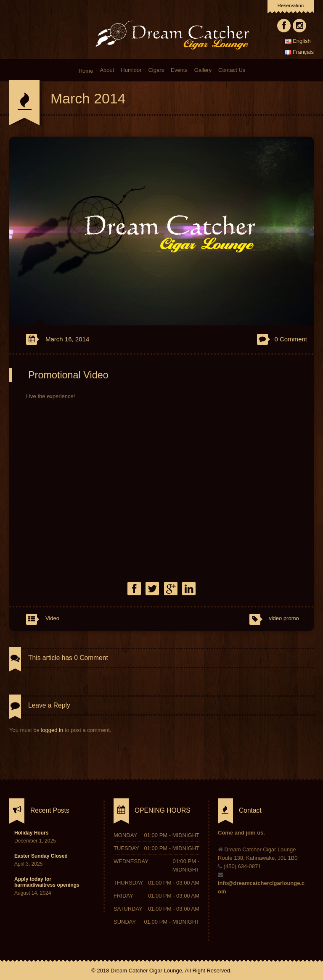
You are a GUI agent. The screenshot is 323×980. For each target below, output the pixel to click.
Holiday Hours (31, 833)
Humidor (131, 70)
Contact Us (232, 70)
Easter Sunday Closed (41, 856)
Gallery (203, 70)
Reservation (291, 5)
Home (86, 70)
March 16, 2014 (67, 339)
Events (179, 70)
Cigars (156, 70)
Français (299, 52)
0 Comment (291, 339)
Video (52, 618)
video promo (284, 618)
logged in (52, 730)
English (298, 41)
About (107, 70)
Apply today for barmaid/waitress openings (47, 882)
